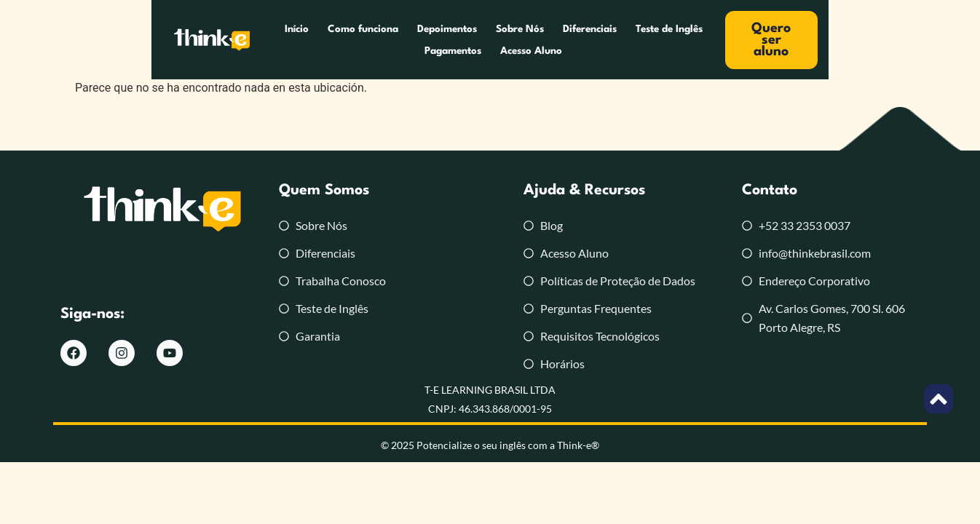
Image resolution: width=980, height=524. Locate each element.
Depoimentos (370, 40)
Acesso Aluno (751, 40)
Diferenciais (513, 40)
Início (220, 40)
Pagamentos (673, 40)
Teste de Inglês (592, 40)
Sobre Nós (443, 40)
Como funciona (286, 40)
